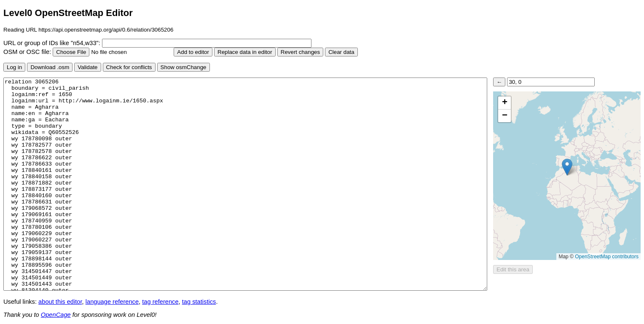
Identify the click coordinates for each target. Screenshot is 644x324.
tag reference (160, 302)
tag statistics (199, 302)
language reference (112, 302)
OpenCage (56, 315)
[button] (567, 167)
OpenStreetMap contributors (607, 257)
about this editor (60, 302)
